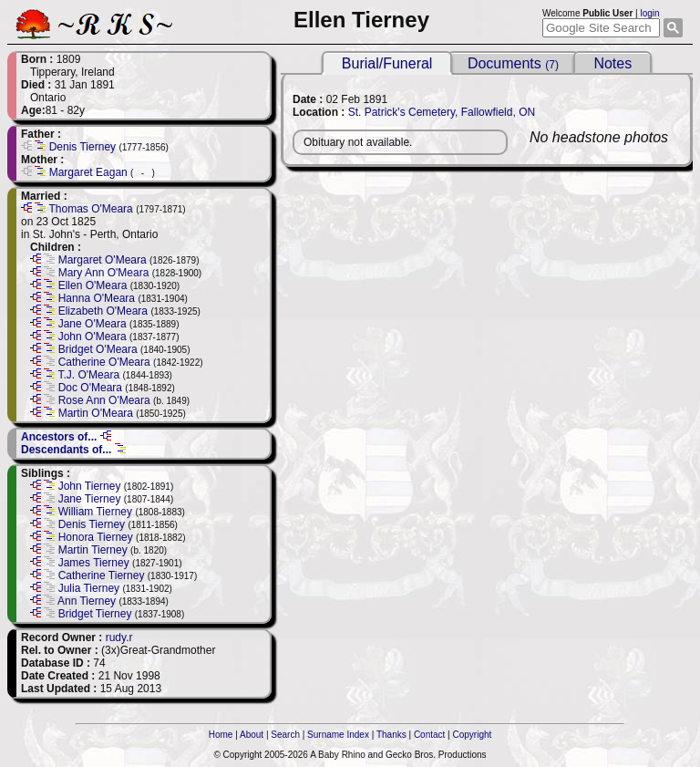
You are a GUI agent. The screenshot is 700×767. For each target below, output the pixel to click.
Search (285, 735)
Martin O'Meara (96, 413)
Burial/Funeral (387, 63)
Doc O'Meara (90, 388)
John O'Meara (93, 337)
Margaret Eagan (88, 172)
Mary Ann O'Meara (104, 273)
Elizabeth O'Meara (103, 311)
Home (221, 735)
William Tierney (95, 512)
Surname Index (338, 735)
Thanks (391, 735)
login (649, 13)
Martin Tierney (93, 550)
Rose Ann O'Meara (104, 400)
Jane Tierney (90, 499)
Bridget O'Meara (98, 349)
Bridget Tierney (95, 614)
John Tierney (90, 486)
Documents (513, 63)
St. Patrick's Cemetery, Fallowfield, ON (442, 112)
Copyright (473, 735)
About (252, 735)
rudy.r (119, 637)
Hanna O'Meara (97, 298)
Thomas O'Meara (90, 209)
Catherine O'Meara (104, 362)
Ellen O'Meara (93, 285)
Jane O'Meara (93, 324)
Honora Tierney (96, 537)
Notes (612, 63)
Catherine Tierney (102, 575)
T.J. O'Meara (88, 375)
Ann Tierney (87, 601)
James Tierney (94, 563)
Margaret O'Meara (103, 260)
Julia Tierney (89, 588)
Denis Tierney (82, 147)
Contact (429, 735)
